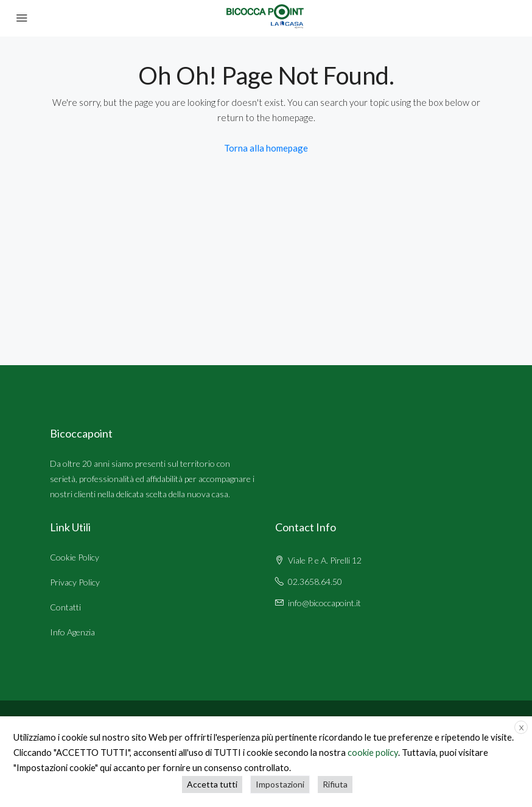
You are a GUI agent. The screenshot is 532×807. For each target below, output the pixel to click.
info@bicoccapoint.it (324, 603)
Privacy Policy (75, 582)
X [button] (521, 728)
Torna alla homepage (266, 148)
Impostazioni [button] (280, 784)
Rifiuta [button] (335, 784)
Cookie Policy (75, 557)
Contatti (65, 607)
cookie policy (373, 753)
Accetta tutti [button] (212, 784)
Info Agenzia (72, 632)
